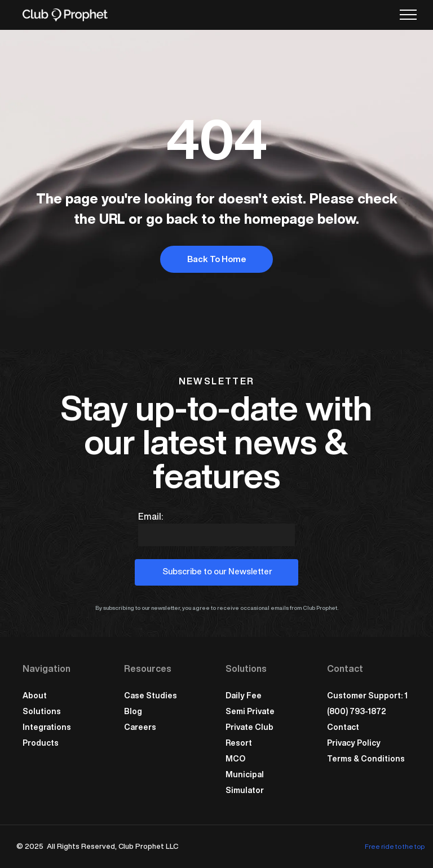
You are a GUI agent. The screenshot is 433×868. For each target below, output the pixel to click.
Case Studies (151, 696)
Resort (239, 743)
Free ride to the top (395, 846)
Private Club (249, 727)
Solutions (42, 711)
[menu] (408, 15)
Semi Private (250, 711)
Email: (151, 516)
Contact (343, 727)
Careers (140, 727)
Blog (133, 711)
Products (41, 743)
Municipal (245, 774)
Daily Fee (244, 696)
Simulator (245, 790)
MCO (235, 759)
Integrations (47, 727)
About (35, 696)
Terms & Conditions (366, 759)
